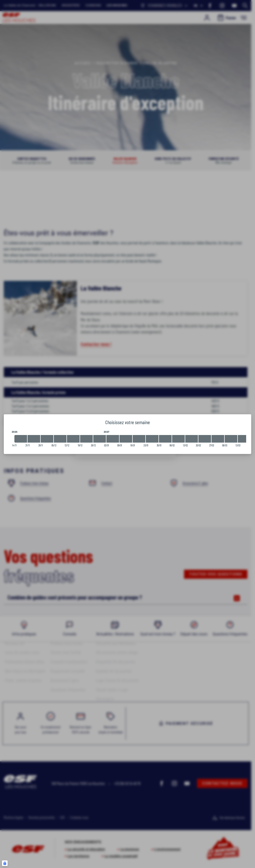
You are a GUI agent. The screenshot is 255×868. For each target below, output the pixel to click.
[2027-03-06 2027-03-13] (231, 439)
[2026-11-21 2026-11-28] (34, 439)
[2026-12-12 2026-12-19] (73, 439)
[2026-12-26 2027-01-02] (100, 439)
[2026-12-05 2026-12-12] (60, 439)
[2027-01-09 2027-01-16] (126, 439)
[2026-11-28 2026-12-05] (47, 439)
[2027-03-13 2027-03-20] (244, 439)
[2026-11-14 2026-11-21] (21, 439)
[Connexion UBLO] (5, 863)
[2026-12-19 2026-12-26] (86, 439)
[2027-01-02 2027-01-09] (113, 439)
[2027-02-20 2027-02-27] (205, 439)
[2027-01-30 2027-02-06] (165, 439)
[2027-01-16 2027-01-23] (139, 439)
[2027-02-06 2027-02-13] (178, 439)
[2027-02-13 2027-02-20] (192, 439)
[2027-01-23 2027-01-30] (152, 439)
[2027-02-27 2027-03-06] (218, 439)
